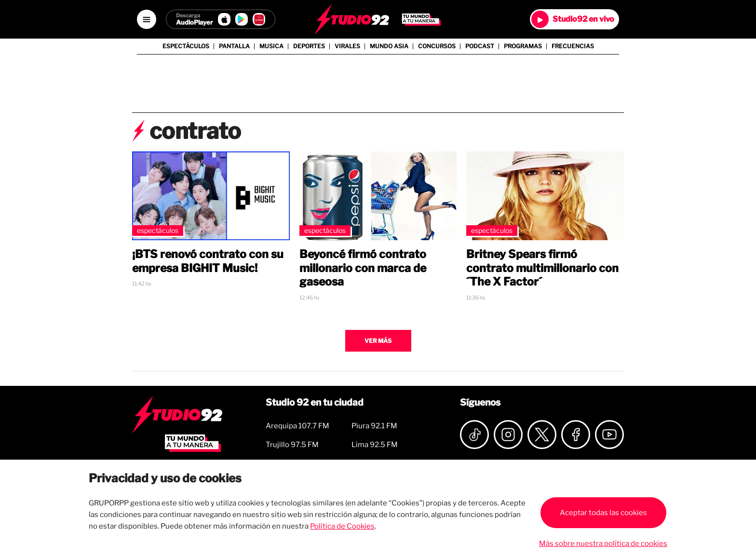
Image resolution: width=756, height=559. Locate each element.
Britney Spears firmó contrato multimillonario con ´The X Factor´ (542, 268)
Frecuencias (573, 46)
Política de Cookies (342, 526)
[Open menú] (147, 19)
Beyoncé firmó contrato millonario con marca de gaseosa (363, 268)
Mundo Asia (389, 46)
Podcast (480, 46)
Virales (347, 46)
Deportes (309, 46)
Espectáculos (186, 46)
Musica (271, 46)
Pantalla (234, 46)
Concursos (437, 46)
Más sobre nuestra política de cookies (603, 544)
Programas (523, 46)
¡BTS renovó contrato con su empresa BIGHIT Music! (208, 261)
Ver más (378, 341)
